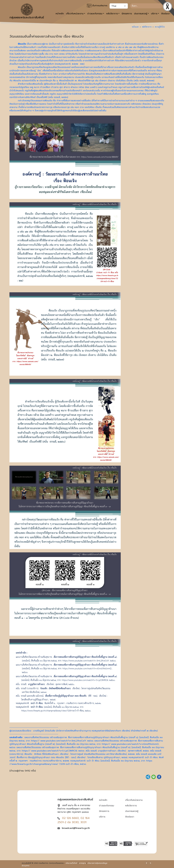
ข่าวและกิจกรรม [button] (95, 14)
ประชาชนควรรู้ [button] (141, 14)
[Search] (146, 6)
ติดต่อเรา (130, 817)
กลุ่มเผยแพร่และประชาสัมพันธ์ (27, 12)
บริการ (102, 817)
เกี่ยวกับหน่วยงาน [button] (75, 14)
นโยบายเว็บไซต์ (71, 863)
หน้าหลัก (60, 14)
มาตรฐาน (82, 863)
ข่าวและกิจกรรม (107, 806)
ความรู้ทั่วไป (160, 27)
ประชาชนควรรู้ (132, 811)
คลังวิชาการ (147, 27)
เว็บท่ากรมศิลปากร (97, 6)
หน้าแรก (135, 27)
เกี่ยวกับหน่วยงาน (134, 800)
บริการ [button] (154, 14)
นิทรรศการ (127, 14)
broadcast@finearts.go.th (76, 828)
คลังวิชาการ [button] (112, 14)
